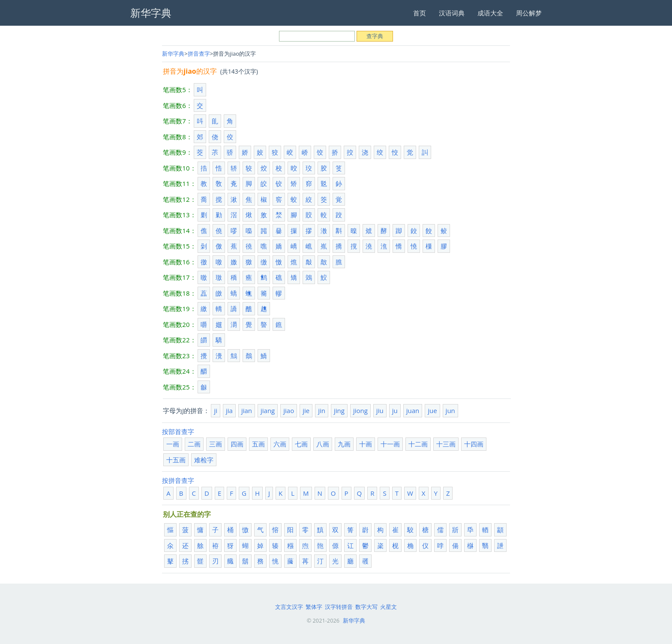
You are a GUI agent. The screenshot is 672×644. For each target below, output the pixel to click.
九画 (344, 444)
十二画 (418, 444)
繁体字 (314, 607)
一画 (173, 444)
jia (229, 410)
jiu (380, 410)
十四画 (474, 444)
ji (216, 410)
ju (395, 410)
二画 (194, 444)
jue (432, 410)
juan (413, 410)
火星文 (388, 607)
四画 (237, 444)
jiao (289, 410)
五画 (258, 444)
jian (247, 410)
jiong (360, 410)
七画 (301, 444)
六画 (280, 444)
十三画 (446, 444)
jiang (268, 410)
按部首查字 (178, 431)
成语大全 (490, 13)
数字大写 (366, 607)
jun (450, 410)
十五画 (176, 460)
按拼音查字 (178, 480)
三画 (216, 444)
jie (306, 410)
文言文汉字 (289, 607)
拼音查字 (199, 54)
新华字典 (173, 54)
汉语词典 (452, 13)
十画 (366, 444)
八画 (323, 444)
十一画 (390, 444)
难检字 (204, 460)
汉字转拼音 (339, 607)
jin (322, 410)
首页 (420, 13)
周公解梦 (529, 13)
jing (339, 410)
